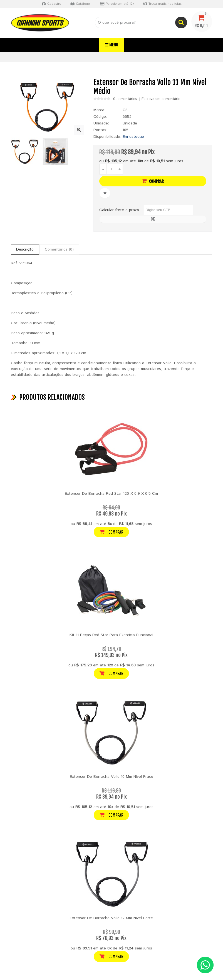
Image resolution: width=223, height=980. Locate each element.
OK (153, 219)
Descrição (25, 249)
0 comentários (125, 99)
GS (125, 110)
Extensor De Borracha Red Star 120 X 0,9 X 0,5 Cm (111, 494)
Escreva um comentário (161, 99)
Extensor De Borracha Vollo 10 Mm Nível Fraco (111, 777)
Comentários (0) (59, 249)
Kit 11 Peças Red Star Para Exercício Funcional (111, 635)
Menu (111, 45)
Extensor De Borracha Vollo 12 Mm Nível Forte (111, 918)
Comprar (153, 181)
